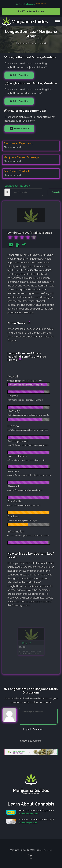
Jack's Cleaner (34, 270)
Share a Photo (21, 129)
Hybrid (44, 43)
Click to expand (12, 147)
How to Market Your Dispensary (37, 811)
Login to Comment (33, 729)
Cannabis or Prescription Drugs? (37, 820)
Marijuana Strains (26, 43)
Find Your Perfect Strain (31, 11)
